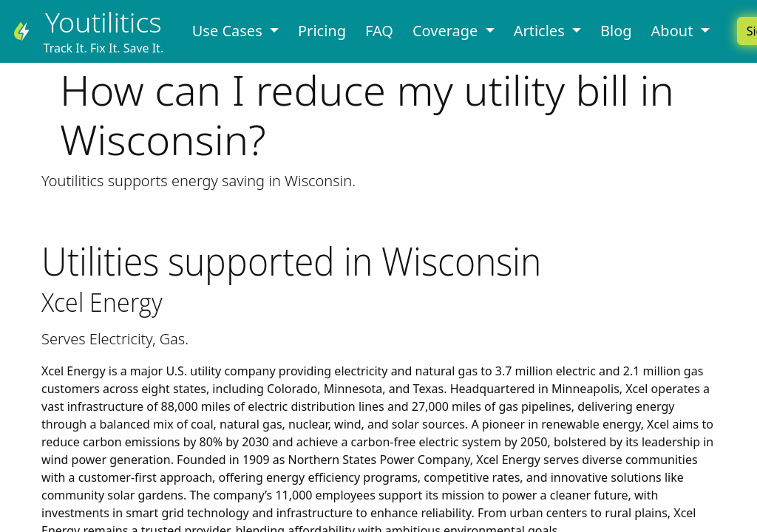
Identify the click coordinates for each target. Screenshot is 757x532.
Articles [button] (541, 31)
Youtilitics (103, 22)
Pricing (322, 31)
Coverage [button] (447, 31)
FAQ (379, 31)
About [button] (674, 31)
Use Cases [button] (229, 31)
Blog (616, 31)
